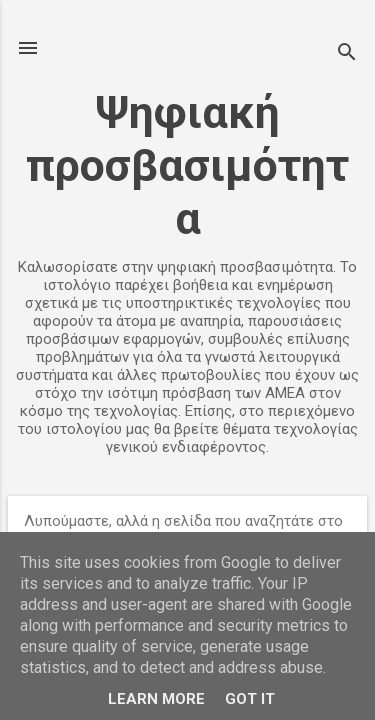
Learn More (156, 699)
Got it (250, 699)
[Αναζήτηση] (347, 54)
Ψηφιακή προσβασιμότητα (187, 165)
